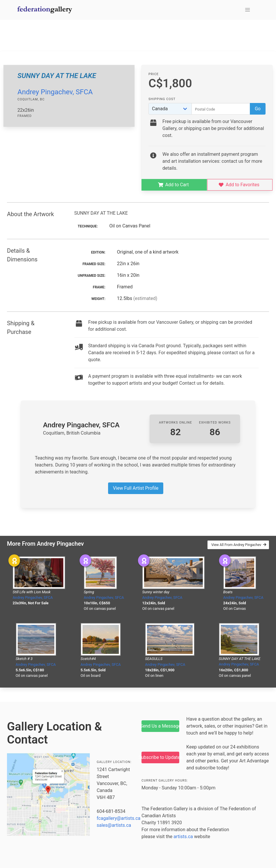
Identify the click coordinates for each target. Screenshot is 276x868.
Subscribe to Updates (160, 757)
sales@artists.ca (114, 825)
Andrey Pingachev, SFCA (55, 92)
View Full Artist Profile (136, 488)
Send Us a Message (160, 726)
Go (258, 109)
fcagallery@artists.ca (119, 818)
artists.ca (183, 837)
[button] (248, 10)
